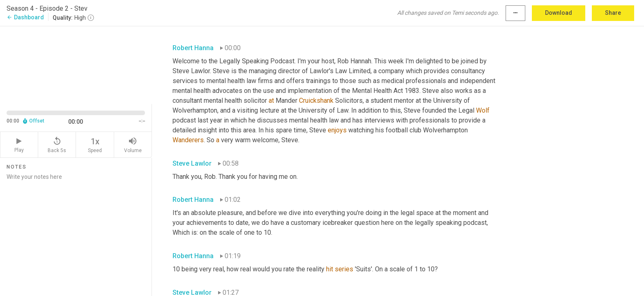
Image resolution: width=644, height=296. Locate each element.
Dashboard (25, 17)
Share (613, 13)
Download (559, 13)
